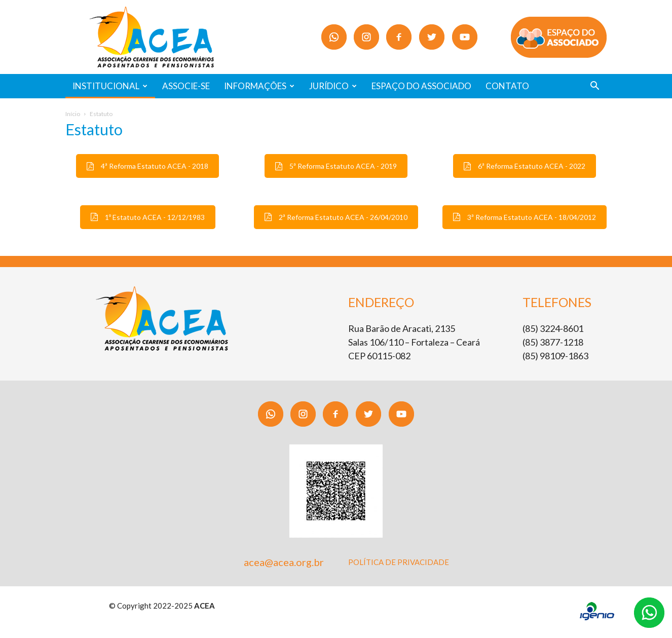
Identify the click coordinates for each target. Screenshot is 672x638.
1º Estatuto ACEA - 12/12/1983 (148, 217)
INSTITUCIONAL (110, 86)
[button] (594, 87)
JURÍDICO (333, 86)
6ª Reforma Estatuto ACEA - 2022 (525, 166)
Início (73, 114)
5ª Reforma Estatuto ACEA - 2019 (336, 166)
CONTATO (507, 86)
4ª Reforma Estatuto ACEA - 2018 (147, 166)
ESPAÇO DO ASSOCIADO (421, 86)
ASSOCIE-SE (186, 86)
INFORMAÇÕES (259, 86)
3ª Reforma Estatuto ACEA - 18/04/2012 (525, 217)
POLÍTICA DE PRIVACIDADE (399, 562)
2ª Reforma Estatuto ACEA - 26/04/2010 (336, 217)
